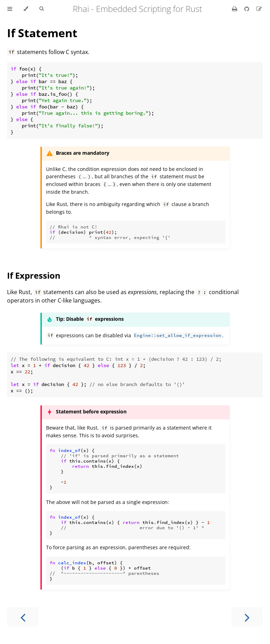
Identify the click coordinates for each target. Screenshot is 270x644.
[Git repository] (247, 9)
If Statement (42, 33)
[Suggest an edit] (259, 9)
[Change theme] (26, 9)
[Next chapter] (247, 617)
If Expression (34, 275)
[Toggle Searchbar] (41, 9)
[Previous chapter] (23, 617)
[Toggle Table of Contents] (10, 9)
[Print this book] (235, 9)
